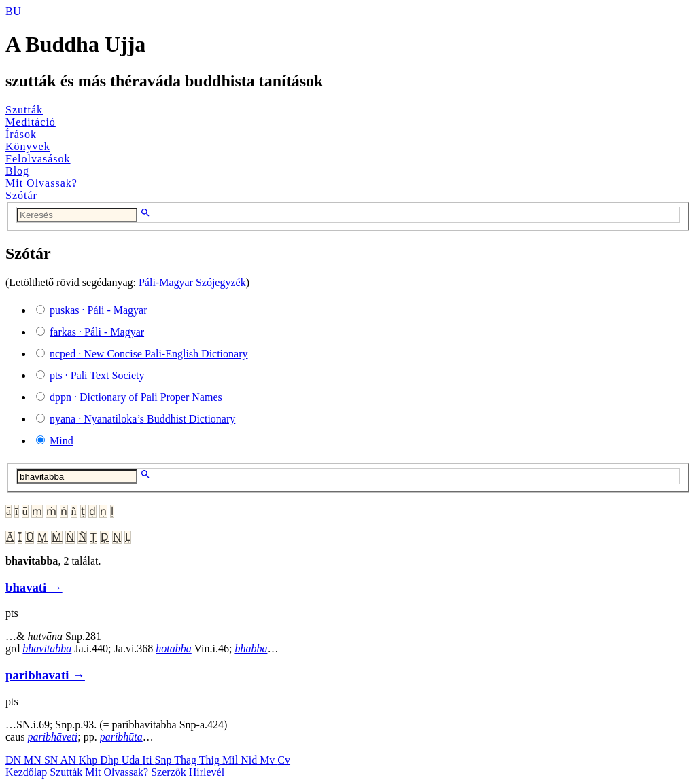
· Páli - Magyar (99, 310)
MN (34, 760)
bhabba (251, 648)
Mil (231, 760)
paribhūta (121, 737)
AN (69, 760)
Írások (21, 134)
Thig (211, 760)
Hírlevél (207, 772)
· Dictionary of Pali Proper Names (136, 397)
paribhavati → (45, 675)
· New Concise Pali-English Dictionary (149, 354)
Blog (17, 171)
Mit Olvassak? (41, 183)
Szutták (24, 110)
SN (52, 760)
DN (15, 760)
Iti (148, 760)
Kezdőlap (28, 772)
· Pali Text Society (97, 375)
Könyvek (28, 146)
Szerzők (170, 772)
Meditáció (31, 122)
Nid (250, 760)
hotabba (173, 648)
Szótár (21, 195)
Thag (187, 760)
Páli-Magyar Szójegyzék (192, 282)
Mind (62, 441)
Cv (284, 760)
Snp (165, 760)
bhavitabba (47, 648)
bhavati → (34, 587)
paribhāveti (52, 737)
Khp (90, 760)
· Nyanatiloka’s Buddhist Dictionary (142, 419)
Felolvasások (38, 159)
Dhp (111, 760)
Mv (268, 760)
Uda (132, 760)
